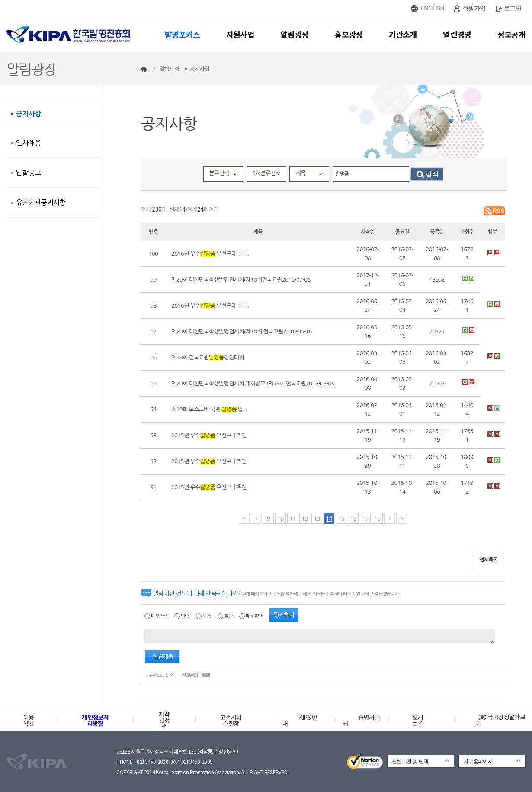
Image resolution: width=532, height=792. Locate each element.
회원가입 (474, 8)
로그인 (513, 8)
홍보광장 (348, 34)
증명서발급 (361, 720)
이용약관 (29, 720)
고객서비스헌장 (231, 720)
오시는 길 (418, 720)
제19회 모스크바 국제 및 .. (209, 409)
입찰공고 (28, 173)
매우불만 (254, 616)
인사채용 (28, 143)
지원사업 (240, 34)
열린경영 (457, 34)
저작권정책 (164, 720)
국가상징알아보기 (500, 720)
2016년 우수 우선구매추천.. (210, 254)
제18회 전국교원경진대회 (208, 358)
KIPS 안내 (300, 720)
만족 (185, 616)
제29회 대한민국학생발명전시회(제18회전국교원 (241, 280)
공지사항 (28, 114)
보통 (207, 616)
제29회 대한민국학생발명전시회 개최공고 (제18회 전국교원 (253, 383)
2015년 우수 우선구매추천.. (210, 435)
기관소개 (403, 34)
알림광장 (294, 34)
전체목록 (489, 560)
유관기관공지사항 (41, 202)
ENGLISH (433, 8)
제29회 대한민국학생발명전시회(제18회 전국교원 (242, 332)
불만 (228, 616)
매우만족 (159, 616)
